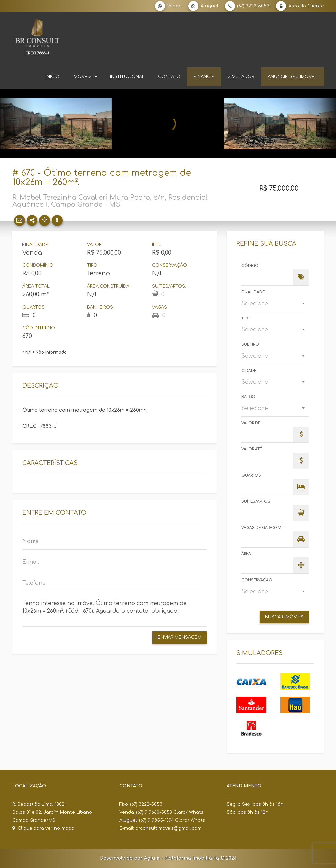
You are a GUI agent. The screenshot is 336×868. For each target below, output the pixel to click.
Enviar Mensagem (179, 637)
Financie (204, 77)
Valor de (251, 423)
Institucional (127, 77)
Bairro (248, 397)
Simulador (241, 77)
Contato (169, 77)
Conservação (257, 580)
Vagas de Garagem (261, 528)
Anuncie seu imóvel (293, 77)
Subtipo (250, 345)
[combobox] (275, 304)
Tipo (246, 318)
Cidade (249, 371)
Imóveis (85, 77)
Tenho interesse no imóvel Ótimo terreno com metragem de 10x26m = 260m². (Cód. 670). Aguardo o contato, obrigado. (115, 611)
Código (250, 266)
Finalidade (253, 292)
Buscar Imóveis (284, 617)
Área (246, 554)
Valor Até (252, 449)
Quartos (251, 475)
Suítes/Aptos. (256, 502)
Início (53, 77)
